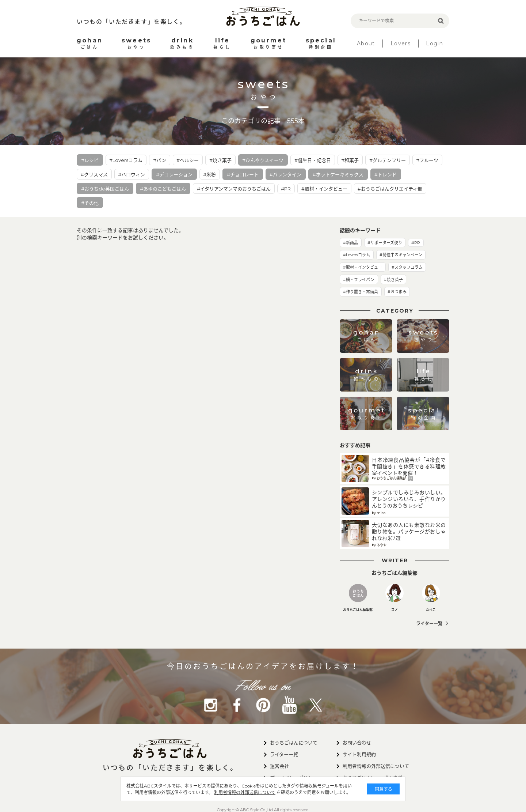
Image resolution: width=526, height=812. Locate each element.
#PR (286, 189)
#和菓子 (350, 160)
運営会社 (279, 766)
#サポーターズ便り (385, 243)
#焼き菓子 (220, 160)
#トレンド (386, 174)
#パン (160, 160)
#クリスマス (94, 174)
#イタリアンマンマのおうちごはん (234, 189)
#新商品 (350, 243)
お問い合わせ (357, 743)
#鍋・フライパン (359, 280)
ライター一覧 (429, 624)
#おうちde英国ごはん (105, 189)
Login (434, 44)
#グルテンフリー (388, 160)
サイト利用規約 (359, 754)
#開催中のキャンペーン (401, 255)
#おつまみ (397, 292)
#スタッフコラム (407, 267)
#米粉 (209, 174)
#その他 (90, 203)
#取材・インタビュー (324, 189)
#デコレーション (174, 174)
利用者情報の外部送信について (228, 792)
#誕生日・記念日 (313, 160)
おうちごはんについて (294, 743)
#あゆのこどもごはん (163, 189)
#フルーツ (427, 160)
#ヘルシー (188, 160)
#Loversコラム (126, 160)
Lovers (401, 44)
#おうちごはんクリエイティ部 (390, 189)
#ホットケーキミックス (338, 174)
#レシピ (90, 160)
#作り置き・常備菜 (361, 292)
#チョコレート (243, 174)
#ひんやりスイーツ (263, 160)
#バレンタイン (285, 174)
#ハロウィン (131, 174)
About (366, 44)
